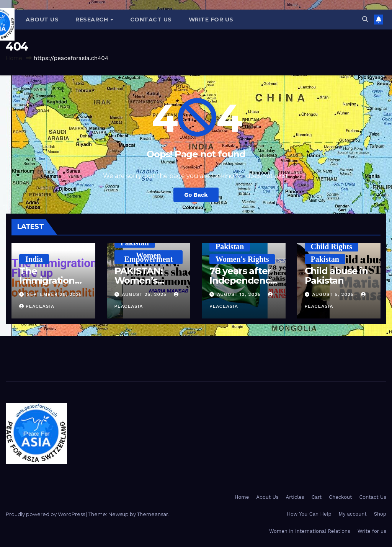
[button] (365, 19)
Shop (380, 514)
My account (353, 514)
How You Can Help (309, 514)
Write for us (211, 20)
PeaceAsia (37, 306)
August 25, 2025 (145, 294)
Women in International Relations (310, 531)
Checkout (340, 497)
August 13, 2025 (240, 294)
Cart (317, 497)
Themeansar (153, 514)
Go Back (196, 195)
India (34, 259)
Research (93, 20)
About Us (42, 20)
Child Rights (332, 247)
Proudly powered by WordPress (46, 514)
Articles (295, 497)
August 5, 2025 (334, 294)
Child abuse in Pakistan (336, 276)
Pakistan (135, 243)
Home (14, 58)
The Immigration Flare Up (47, 280)
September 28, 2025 (54, 294)
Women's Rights (242, 259)
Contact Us (151, 20)
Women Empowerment (148, 257)
